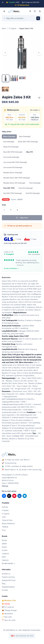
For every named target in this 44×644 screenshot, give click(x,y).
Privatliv (5, 590)
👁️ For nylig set (8, 607)
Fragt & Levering (8, 577)
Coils (4, 517)
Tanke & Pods (7, 520)
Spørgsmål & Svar (9, 580)
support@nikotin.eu (9, 478)
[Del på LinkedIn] (19, 496)
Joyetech (5, 554)
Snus (4, 530)
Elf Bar (4, 540)
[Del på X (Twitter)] (9, 496)
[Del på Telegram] (25, 496)
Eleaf (4, 557)
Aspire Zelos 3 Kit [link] (26, 28)
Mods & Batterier (8, 523)
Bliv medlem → (35, 110)
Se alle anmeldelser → (11, 268)
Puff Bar (5, 507)
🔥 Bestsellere (7, 614)
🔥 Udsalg (6, 604)
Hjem (4, 28)
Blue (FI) (30, 152)
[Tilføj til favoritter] (39, 98)
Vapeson (5, 560)
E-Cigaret (13, 28)
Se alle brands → (8, 563)
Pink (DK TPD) (9, 188)
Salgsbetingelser (8, 587)
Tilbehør (5, 527)
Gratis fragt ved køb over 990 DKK (15, 243)
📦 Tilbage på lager (9, 610)
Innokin (5, 550)
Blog (4, 584)
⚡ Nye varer (7, 617)
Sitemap (5, 486)
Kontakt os (6, 574)
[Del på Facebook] (4, 496)
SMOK (4, 544)
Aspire (4, 547)
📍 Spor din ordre (9, 620)
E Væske (5, 510)
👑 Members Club (9, 600)
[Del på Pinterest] (14, 496)
